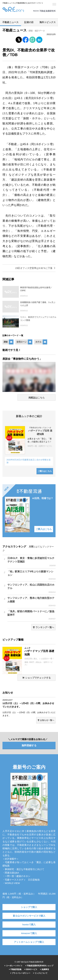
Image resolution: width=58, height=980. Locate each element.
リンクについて (40, 973)
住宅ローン (22, 342)
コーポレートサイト (14, 966)
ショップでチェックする (36, 678)
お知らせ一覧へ (46, 720)
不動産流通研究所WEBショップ (39, 966)
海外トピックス (48, 22)
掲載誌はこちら (37, 398)
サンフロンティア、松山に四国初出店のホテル (31, 588)
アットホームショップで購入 (29, 942)
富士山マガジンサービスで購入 (29, 916)
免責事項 (44, 969)
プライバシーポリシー (20, 973)
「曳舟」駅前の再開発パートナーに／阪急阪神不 (31, 615)
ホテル (38, 342)
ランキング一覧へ (43, 627)
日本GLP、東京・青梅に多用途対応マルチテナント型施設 (31, 562)
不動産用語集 (15, 969)
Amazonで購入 (29, 933)
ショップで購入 (29, 907)
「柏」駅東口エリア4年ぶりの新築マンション (31, 575)
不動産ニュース (10, 22)
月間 (31, 547)
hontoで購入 (29, 925)
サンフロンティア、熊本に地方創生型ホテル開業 (31, 602)
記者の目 (29, 22)
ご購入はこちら (45, 471)
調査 (6, 342)
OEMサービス (31, 969)
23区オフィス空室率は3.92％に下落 (35, 268)
